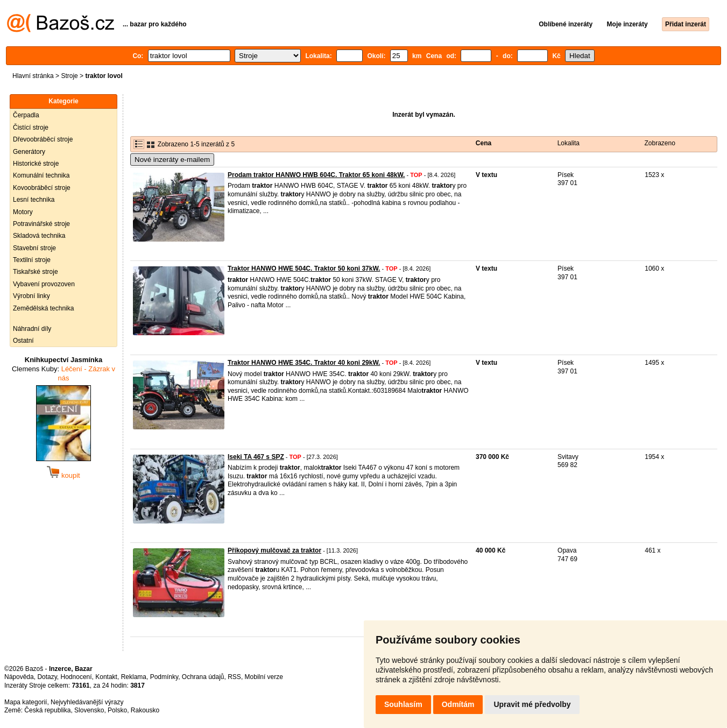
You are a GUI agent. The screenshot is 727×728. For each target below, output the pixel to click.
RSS (234, 677)
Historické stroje (36, 164)
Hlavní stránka (33, 76)
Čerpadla (26, 115)
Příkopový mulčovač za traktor (274, 550)
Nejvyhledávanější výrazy (87, 702)
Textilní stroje (32, 260)
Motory (23, 212)
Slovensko (89, 710)
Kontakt (106, 677)
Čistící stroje (31, 128)
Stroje (69, 76)
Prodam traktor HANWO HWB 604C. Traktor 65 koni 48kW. (316, 175)
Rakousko (145, 710)
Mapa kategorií (26, 702)
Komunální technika (41, 175)
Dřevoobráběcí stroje (43, 139)
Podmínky (164, 677)
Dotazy (47, 677)
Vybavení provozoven (44, 284)
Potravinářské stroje (41, 224)
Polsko (117, 710)
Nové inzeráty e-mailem (172, 160)
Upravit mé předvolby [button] (532, 704)
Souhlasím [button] (403, 704)
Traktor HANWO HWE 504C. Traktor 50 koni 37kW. (304, 268)
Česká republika (47, 710)
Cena (484, 143)
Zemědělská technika (43, 308)
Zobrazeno (660, 143)
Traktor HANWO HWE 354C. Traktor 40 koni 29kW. (304, 363)
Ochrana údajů (203, 677)
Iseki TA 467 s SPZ (256, 457)
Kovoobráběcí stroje (42, 188)
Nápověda (19, 677)
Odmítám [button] (458, 704)
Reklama (134, 677)
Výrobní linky (31, 296)
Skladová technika (39, 236)
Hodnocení (76, 677)
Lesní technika (34, 200)
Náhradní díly (32, 329)
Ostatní (23, 341)
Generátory (29, 152)
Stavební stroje (34, 248)
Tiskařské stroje (36, 272)
